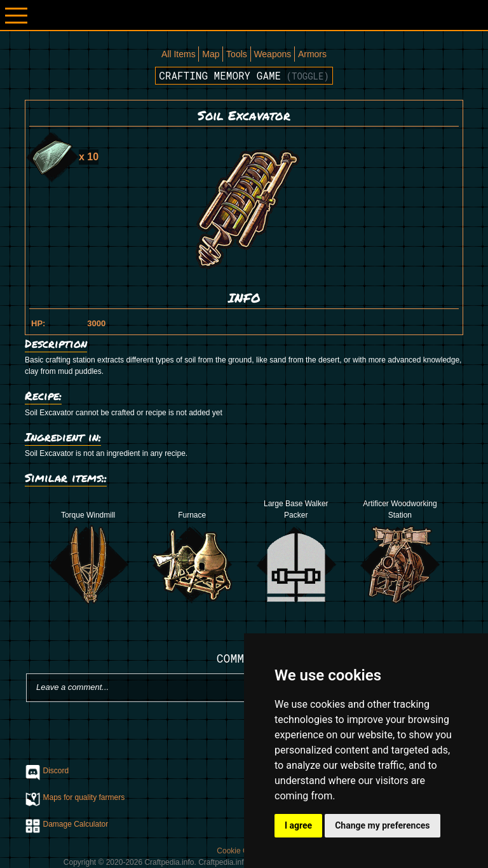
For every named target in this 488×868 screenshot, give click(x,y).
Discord (56, 771)
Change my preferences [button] (382, 825)
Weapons (272, 54)
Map (211, 54)
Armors (312, 54)
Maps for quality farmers (84, 797)
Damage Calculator (76, 824)
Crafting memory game (244, 75)
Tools (237, 54)
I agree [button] (298, 825)
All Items (179, 54)
